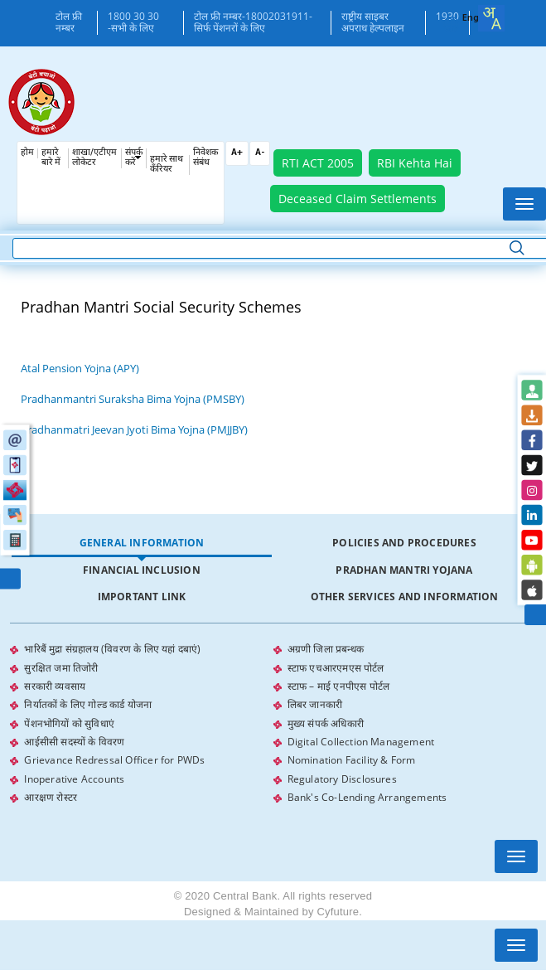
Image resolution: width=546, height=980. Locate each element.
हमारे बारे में (51, 158)
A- (260, 153)
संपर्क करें (134, 158)
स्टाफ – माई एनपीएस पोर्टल (339, 685)
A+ (237, 153)
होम (27, 153)
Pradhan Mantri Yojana (404, 570)
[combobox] (491, 18)
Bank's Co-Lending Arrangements (367, 795)
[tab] (141, 543)
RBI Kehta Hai (415, 163)
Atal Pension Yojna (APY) (80, 368)
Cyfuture (338, 909)
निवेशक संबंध (205, 158)
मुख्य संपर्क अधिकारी (326, 722)
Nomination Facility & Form (352, 758)
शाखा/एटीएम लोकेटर (94, 158)
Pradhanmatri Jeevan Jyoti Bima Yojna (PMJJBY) (134, 429)
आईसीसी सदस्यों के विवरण (74, 740)
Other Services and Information (405, 597)
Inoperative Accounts (74, 776)
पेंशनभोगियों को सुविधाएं (69, 722)
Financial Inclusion (142, 570)
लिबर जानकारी (315, 703)
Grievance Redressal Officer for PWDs (114, 758)
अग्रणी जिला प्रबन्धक (326, 649)
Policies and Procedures (404, 543)
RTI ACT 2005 (318, 163)
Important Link (142, 597)
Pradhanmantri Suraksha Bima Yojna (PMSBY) (133, 399)
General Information (142, 543)
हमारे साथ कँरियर (167, 165)
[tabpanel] (273, 722)
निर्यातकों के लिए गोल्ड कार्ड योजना (88, 703)
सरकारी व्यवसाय (55, 685)
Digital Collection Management (361, 740)
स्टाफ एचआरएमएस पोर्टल (336, 667)
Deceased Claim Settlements (358, 199)
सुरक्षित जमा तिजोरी (61, 667)
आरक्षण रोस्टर (51, 795)
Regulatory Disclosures (342, 776)
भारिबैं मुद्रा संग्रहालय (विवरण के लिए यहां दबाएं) (112, 649)
